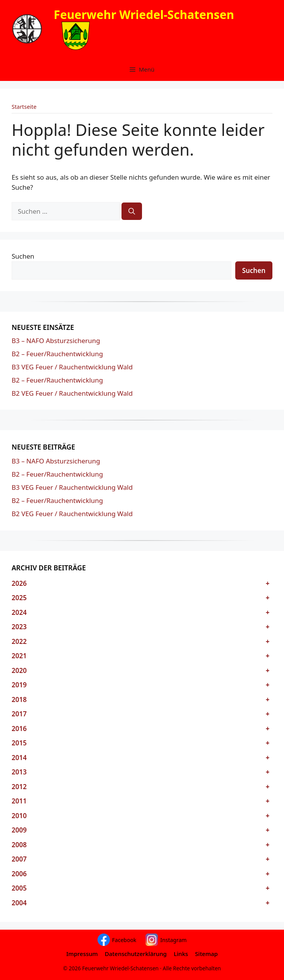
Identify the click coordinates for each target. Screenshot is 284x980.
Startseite (24, 107)
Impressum (82, 954)
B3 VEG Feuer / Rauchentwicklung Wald (72, 367)
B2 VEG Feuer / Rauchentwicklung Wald (72, 393)
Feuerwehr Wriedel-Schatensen (144, 15)
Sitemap (206, 954)
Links (181, 954)
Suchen (23, 256)
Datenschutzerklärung (136, 954)
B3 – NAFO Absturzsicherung (56, 341)
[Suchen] (132, 211)
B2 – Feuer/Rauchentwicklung (57, 354)
